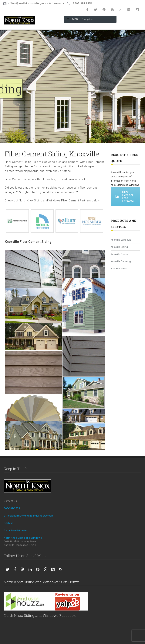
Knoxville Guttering (121, 261)
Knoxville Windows (121, 240)
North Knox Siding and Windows (23, 538)
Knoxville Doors (119, 254)
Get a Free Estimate (15, 530)
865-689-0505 (12, 508)
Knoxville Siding (119, 247)
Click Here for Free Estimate (125, 197)
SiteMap (9, 523)
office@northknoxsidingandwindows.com (29, 516)
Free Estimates (119, 268)
